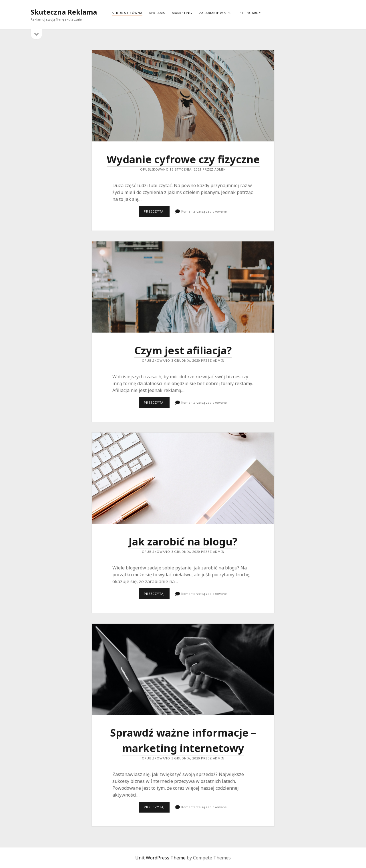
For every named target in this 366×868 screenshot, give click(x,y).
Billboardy (250, 13)
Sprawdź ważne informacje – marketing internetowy (183, 669)
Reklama (157, 13)
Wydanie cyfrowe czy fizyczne (183, 96)
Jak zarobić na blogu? (183, 478)
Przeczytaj (157, 213)
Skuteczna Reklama (64, 12)
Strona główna (127, 13)
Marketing (182, 13)
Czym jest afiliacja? (183, 287)
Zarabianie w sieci (216, 13)
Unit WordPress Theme (160, 858)
